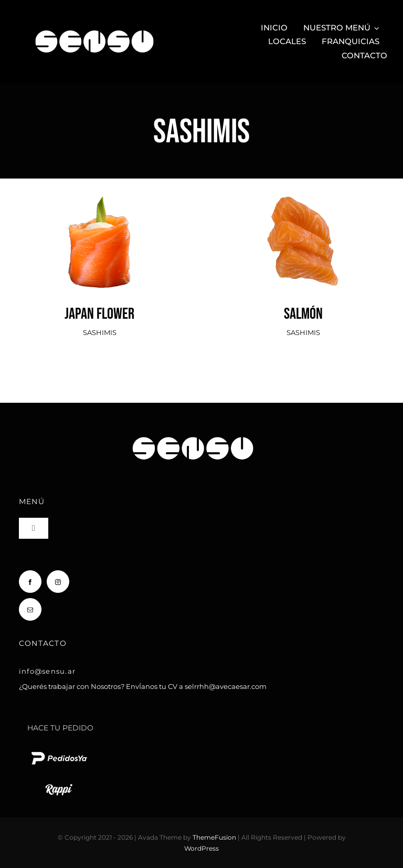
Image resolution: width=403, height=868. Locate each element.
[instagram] (58, 582)
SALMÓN (303, 314)
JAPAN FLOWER (99, 314)
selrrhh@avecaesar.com (226, 686)
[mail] (30, 609)
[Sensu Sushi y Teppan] (94, 25)
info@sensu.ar (47, 671)
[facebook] (30, 582)
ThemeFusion (214, 837)
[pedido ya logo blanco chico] (59, 751)
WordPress (201, 848)
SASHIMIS (100, 332)
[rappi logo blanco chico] (59, 783)
